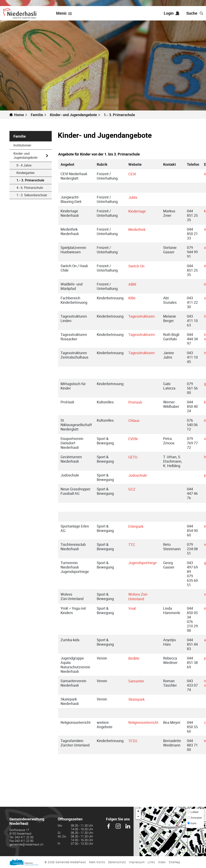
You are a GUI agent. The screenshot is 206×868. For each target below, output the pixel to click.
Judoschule (140, 475)
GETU (135, 457)
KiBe (132, 298)
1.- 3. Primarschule (34, 180)
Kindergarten (26, 173)
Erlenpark (138, 526)
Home (19, 115)
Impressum (137, 862)
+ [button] (138, 811)
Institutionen (22, 145)
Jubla (135, 197)
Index (162, 862)
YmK (134, 608)
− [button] (138, 817)
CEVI (134, 174)
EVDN (135, 439)
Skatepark (139, 699)
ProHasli (137, 402)
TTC (134, 545)
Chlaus (136, 420)
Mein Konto (97, 862)
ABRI (134, 284)
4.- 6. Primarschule (30, 188)
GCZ (134, 489)
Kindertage (139, 211)
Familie (20, 136)
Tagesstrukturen (142, 316)
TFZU (135, 741)
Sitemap (175, 862)
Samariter (139, 681)
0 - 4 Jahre (24, 165)
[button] (39, 115)
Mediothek (139, 229)
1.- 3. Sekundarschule (32, 195)
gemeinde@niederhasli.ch (26, 844)
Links (151, 862)
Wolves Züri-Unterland (138, 597)
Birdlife (136, 658)
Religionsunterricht (143, 722)
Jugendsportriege (143, 563)
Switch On (139, 266)
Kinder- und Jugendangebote (25, 155)
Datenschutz (117, 862)
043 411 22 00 (24, 837)
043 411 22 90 (24, 841)
